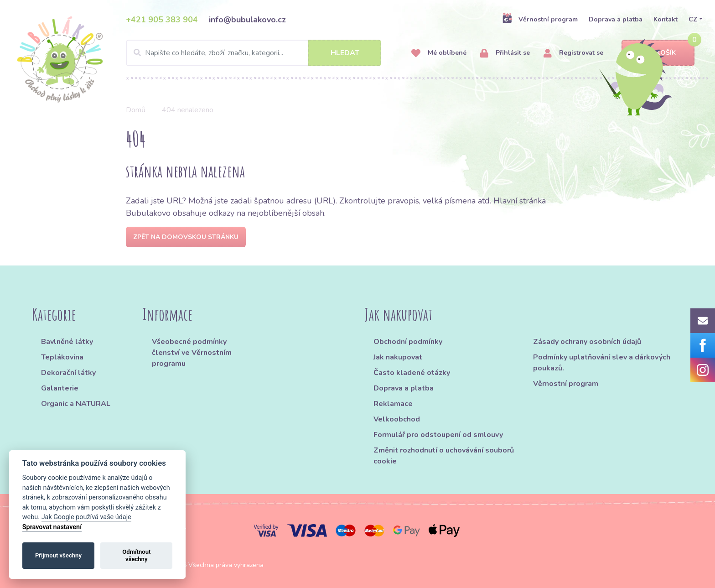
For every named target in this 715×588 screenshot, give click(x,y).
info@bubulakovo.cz (247, 20)
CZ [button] (693, 19)
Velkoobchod (397, 419)
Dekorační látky (68, 373)
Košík (658, 53)
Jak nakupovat (398, 357)
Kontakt (666, 19)
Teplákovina (62, 357)
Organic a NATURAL (76, 404)
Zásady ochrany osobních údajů (587, 342)
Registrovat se (573, 53)
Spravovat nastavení (52, 527)
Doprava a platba (616, 19)
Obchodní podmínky (408, 342)
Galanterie (60, 388)
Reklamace (393, 404)
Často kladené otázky (412, 373)
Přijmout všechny (58, 555)
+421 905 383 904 (162, 20)
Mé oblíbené (439, 53)
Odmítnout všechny (136, 555)
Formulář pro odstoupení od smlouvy (438, 435)
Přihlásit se (505, 53)
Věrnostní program (540, 19)
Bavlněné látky (67, 342)
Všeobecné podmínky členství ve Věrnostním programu (192, 353)
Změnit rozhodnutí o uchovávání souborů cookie (444, 456)
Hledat (345, 53)
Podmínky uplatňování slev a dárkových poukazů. (602, 363)
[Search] (254, 53)
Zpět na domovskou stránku (186, 237)
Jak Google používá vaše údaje (86, 517)
